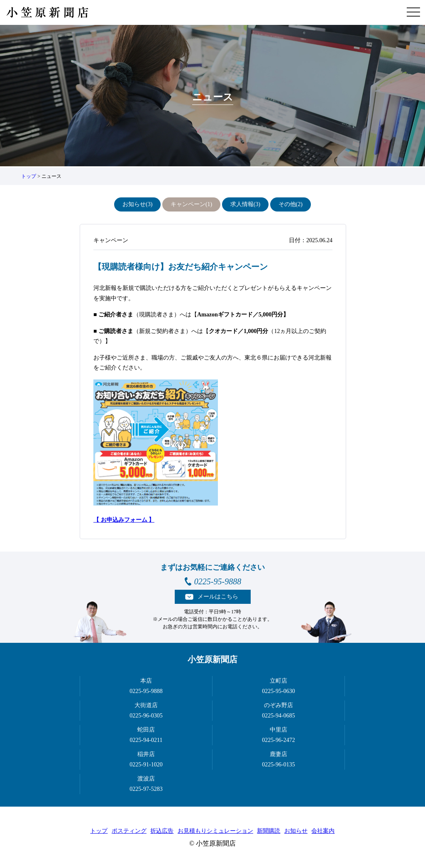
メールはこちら (218, 597)
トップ (29, 176)
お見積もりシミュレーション (215, 831)
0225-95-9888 (218, 581)
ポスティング (129, 831)
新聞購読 (269, 831)
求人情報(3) (245, 204)
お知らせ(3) (137, 204)
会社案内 (323, 831)
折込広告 (162, 831)
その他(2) (291, 204)
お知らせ (296, 831)
